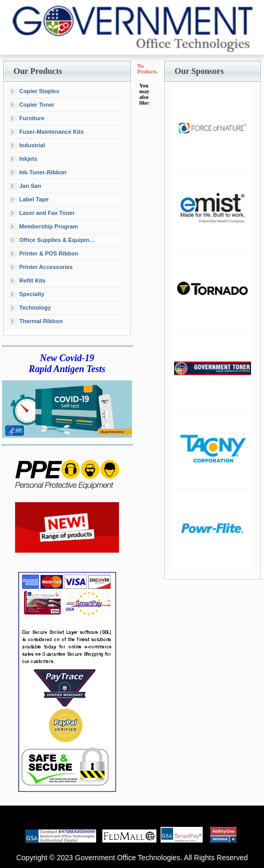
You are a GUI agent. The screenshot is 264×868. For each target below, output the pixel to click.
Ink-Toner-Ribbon (38, 173)
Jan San (25, 186)
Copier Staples (34, 92)
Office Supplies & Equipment (53, 240)
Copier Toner (32, 105)
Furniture (27, 119)
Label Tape (29, 200)
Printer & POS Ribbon (44, 254)
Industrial (27, 146)
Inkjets (23, 159)
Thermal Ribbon (36, 322)
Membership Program (43, 227)
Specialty (27, 295)
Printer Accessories (41, 267)
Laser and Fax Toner (42, 213)
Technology (30, 308)
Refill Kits (27, 281)
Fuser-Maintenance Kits (46, 132)
